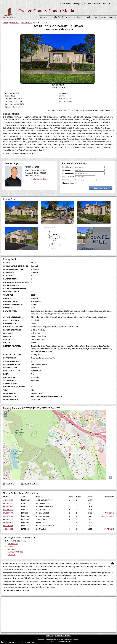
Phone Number (68, 177)
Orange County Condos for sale (52, 17)
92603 (69, 101)
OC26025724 (8, 516)
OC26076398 (8, 529)
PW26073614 (8, 510)
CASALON (12, 555)
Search (88, 17)
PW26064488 (8, 513)
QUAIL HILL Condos (19, 541)
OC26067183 (8, 503)
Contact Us (112, 17)
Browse (80, 17)
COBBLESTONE (108, 516)
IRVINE (6, 23)
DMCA (69, 636)
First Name (67, 167)
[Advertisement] (58, 614)
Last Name (67, 170)
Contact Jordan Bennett (40, 179)
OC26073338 (8, 519)
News (95, 17)
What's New (71, 17)
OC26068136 (8, 500)
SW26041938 (8, 526)
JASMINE (11, 546)
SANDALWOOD (27, 23)
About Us (102, 17)
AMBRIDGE (109, 513)
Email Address (68, 173)
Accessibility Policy (61, 636)
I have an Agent (68, 183)
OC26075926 (8, 523)
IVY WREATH (109, 529)
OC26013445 (8, 506)
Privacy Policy (50, 636)
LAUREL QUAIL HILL (15, 552)
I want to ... (67, 180)
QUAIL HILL (14, 23)
